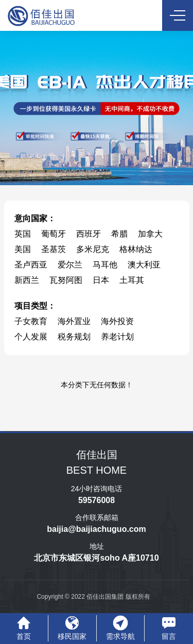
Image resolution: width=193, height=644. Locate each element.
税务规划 (74, 337)
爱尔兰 (70, 265)
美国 (23, 249)
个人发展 (31, 337)
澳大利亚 (144, 265)
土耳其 (132, 280)
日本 (101, 280)
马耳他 (105, 265)
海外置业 (74, 321)
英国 (23, 234)
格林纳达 (136, 249)
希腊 (119, 234)
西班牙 (89, 234)
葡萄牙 (54, 234)
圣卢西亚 (31, 265)
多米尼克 (93, 249)
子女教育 (31, 321)
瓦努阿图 (66, 280)
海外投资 (117, 321)
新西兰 (27, 280)
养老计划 (117, 337)
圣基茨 (54, 249)
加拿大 (150, 234)
